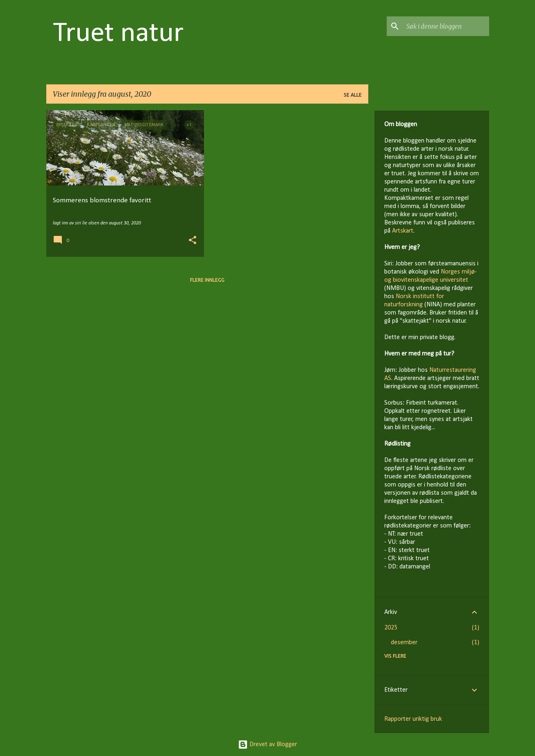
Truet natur (118, 34)
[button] (193, 241)
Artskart (403, 231)
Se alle (353, 95)
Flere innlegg (207, 280)
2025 (391, 628)
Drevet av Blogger (267, 745)
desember (404, 643)
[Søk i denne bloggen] (446, 26)
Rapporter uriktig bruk (413, 719)
